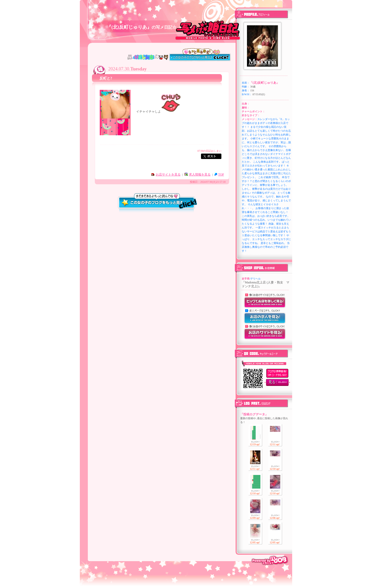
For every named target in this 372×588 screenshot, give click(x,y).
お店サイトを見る (168, 174)
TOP (221, 174)
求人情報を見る (200, 174)
